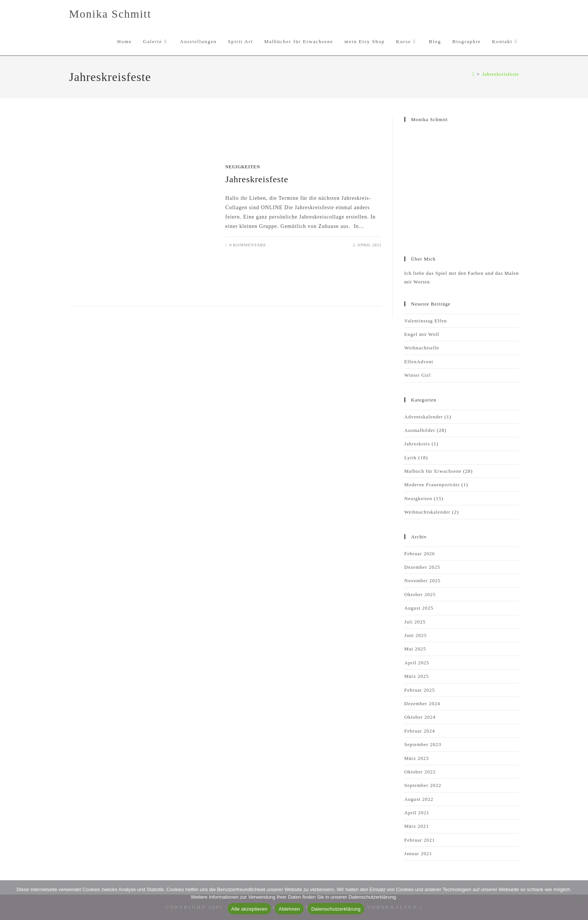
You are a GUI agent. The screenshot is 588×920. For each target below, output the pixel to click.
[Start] (474, 74)
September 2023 (423, 744)
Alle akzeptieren (250, 909)
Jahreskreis (417, 444)
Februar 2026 (420, 554)
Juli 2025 (415, 622)
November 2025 (422, 581)
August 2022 (419, 799)
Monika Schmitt (110, 14)
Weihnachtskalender (427, 512)
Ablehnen (289, 909)
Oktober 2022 (420, 772)
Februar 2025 (420, 690)
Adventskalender (424, 417)
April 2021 (417, 813)
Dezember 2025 (422, 567)
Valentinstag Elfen (426, 321)
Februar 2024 (420, 731)
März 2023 (417, 758)
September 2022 (423, 785)
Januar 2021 (418, 853)
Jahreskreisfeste (501, 74)
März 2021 (417, 826)
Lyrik (410, 458)
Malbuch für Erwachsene (433, 471)
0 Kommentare (247, 245)
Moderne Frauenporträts (432, 485)
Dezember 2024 (422, 703)
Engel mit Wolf (422, 334)
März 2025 (417, 676)
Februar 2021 (420, 840)
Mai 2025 (415, 649)
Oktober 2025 (420, 594)
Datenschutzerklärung (336, 909)
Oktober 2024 (420, 717)
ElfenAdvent (419, 362)
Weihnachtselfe (422, 348)
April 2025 (417, 663)
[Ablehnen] (579, 900)
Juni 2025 (415, 635)
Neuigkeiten (243, 167)
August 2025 (419, 608)
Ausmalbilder (420, 430)
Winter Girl (418, 375)
